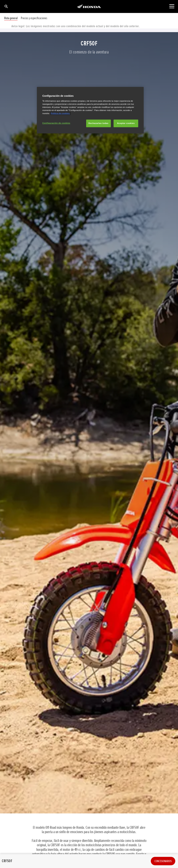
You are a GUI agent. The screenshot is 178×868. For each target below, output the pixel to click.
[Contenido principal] (172, 6)
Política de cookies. (60, 113)
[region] (90, 110)
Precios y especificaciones (34, 18)
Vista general (11, 18)
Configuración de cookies (56, 123)
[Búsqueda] (6, 6)
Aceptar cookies (126, 123)
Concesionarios (163, 861)
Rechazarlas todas (98, 123)
